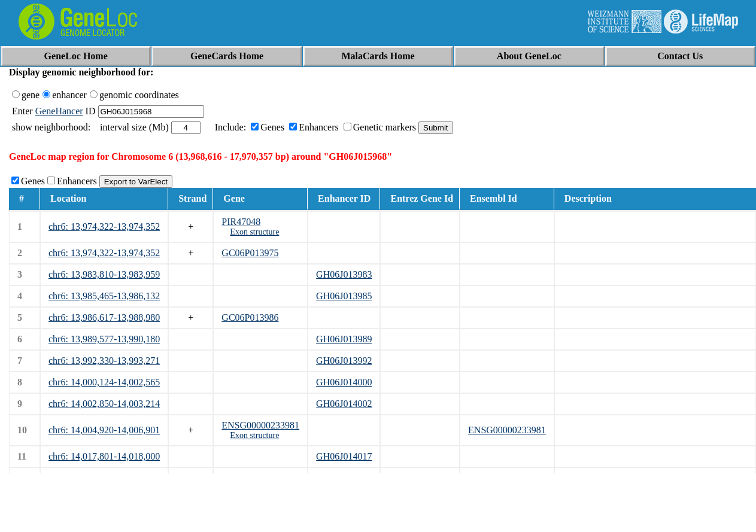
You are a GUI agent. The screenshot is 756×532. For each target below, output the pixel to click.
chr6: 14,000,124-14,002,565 (104, 382)
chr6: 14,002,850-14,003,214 (104, 404)
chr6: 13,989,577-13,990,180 (104, 339)
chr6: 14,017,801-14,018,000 (104, 456)
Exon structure (254, 232)
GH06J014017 (344, 456)
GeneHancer (59, 111)
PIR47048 (241, 222)
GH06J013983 (344, 274)
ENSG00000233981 (260, 425)
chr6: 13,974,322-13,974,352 (104, 227)
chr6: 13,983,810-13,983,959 (104, 274)
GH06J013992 (344, 361)
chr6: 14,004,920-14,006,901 (104, 430)
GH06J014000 (344, 382)
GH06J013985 (344, 296)
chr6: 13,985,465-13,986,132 (104, 296)
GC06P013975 (250, 253)
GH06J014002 (344, 404)
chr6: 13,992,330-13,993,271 (104, 361)
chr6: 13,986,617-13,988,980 (104, 317)
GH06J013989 (344, 339)
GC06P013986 (250, 317)
